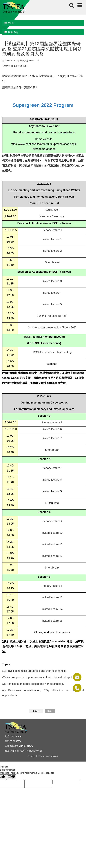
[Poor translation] (11, 777)
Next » (50, 711)
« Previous (36, 711)
